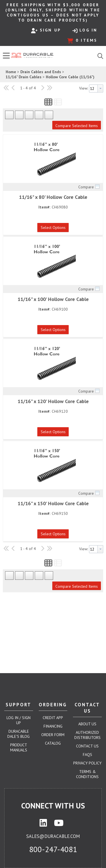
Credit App (53, 718)
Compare (86, 187)
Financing (53, 726)
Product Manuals (19, 747)
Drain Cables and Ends (41, 72)
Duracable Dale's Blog (19, 734)
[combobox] (96, 89)
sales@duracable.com (53, 836)
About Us (87, 724)
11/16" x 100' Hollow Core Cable (53, 299)
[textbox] (93, 89)
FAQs (87, 755)
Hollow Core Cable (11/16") (70, 77)
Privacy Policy (87, 763)
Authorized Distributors (87, 735)
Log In (85, 30)
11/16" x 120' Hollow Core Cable (53, 401)
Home (11, 72)
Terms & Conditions (87, 774)
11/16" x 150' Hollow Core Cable (53, 503)
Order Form (53, 735)
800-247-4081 (53, 849)
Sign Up (46, 30)
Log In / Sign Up (19, 720)
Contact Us (87, 746)
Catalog (53, 743)
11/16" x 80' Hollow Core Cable (53, 197)
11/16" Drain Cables (24, 77)
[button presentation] (100, 89)
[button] (48, 103)
